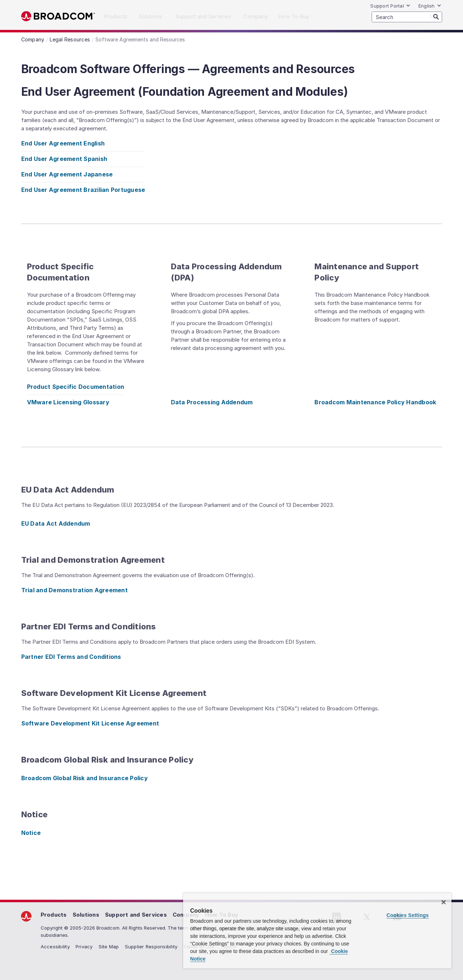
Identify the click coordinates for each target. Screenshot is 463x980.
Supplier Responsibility (151, 947)
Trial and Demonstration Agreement (74, 590)
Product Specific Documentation (76, 387)
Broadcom (58, 16)
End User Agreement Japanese (67, 174)
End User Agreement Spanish (64, 159)
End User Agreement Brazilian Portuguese (83, 190)
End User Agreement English (63, 143)
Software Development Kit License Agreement (90, 723)
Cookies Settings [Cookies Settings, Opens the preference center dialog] (408, 915)
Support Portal (390, 6)
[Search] (436, 17)
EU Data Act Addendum (56, 523)
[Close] (444, 902)
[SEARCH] (407, 17)
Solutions (86, 915)
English (430, 6)
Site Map (109, 947)
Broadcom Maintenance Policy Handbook (375, 402)
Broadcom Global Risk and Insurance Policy (85, 778)
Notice (31, 833)
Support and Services (136, 915)
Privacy (84, 947)
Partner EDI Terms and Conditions (71, 657)
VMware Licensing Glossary (68, 402)
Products (54, 915)
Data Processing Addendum (212, 402)
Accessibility (55, 947)
